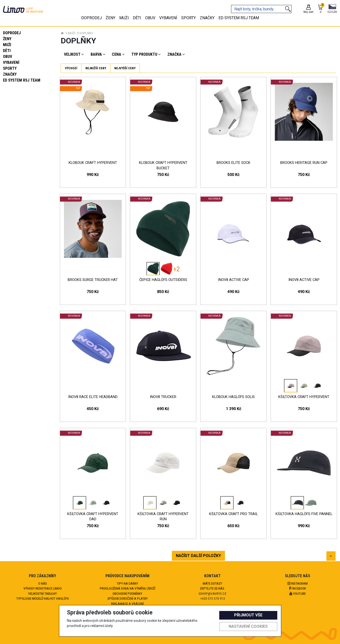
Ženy (7, 39)
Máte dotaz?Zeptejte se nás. (212, 586)
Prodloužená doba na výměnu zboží (128, 588)
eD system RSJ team (22, 80)
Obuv (8, 57)
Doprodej (12, 33)
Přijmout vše (248, 615)
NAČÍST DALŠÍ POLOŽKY (198, 556)
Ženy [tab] (110, 18)
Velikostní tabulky (42, 593)
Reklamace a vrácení (127, 604)
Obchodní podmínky (127, 593)
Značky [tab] (207, 18)
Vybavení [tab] (168, 18)
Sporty (10, 68)
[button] (332, 9)
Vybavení (11, 62)
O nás (43, 583)
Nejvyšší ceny (125, 68)
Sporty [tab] (189, 18)
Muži (7, 45)
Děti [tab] (137, 18)
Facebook (298, 588)
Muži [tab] (124, 18)
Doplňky (86, 33)
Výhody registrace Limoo (43, 588)
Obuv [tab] (150, 18)
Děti (7, 51)
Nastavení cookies (248, 626)
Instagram (298, 583)
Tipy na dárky (127, 583)
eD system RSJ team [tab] (239, 18)
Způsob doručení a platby (128, 598)
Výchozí (71, 68)
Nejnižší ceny (96, 68)
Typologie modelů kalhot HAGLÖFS (43, 598)
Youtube (298, 593)
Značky (10, 74)
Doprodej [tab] (91, 18)
